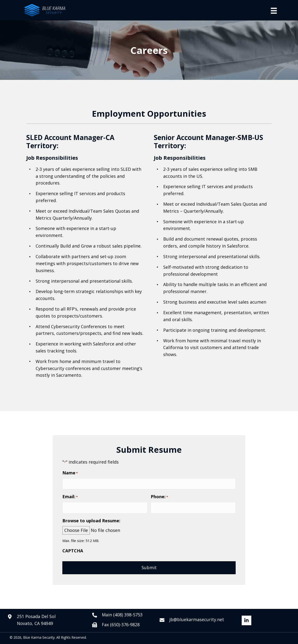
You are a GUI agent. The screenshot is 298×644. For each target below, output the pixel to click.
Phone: (159, 497)
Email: (70, 497)
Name (70, 473)
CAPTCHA (73, 551)
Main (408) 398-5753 (122, 615)
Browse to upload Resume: (91, 521)
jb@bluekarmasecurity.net (197, 619)
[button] (246, 620)
